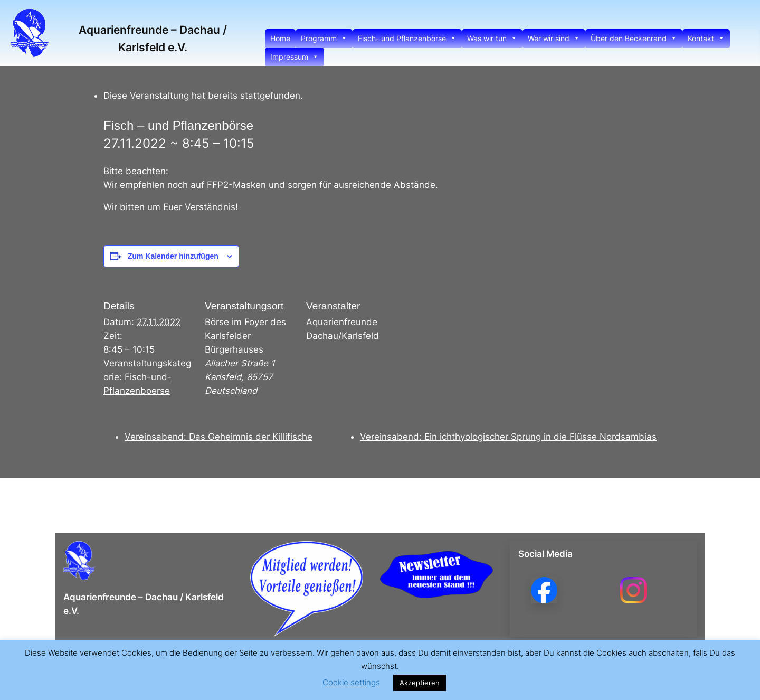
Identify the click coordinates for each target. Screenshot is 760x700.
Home (280, 38)
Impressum (294, 57)
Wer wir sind (554, 38)
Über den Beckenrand (634, 38)
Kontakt (706, 38)
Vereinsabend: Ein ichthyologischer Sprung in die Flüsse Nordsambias (508, 437)
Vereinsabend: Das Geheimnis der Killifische (218, 437)
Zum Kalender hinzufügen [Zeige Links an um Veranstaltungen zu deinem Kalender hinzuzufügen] (173, 256)
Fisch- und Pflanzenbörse (407, 38)
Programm (324, 38)
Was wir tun (492, 38)
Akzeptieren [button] (420, 683)
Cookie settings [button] (351, 682)
